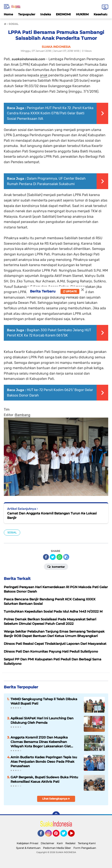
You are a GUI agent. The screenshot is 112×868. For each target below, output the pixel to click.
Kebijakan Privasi (27, 843)
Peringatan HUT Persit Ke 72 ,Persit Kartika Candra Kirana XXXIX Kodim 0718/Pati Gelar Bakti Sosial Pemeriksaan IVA (50, 113)
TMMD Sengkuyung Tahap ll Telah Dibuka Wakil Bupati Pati (44, 701)
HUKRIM (82, 14)
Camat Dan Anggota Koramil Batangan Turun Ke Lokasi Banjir (52, 515)
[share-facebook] (46, 557)
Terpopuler (27, 14)
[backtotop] (56, 815)
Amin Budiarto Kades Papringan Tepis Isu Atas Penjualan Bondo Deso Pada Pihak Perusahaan (44, 762)
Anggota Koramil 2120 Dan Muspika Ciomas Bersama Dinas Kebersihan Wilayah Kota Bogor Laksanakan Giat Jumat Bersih (41, 742)
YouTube (74, 835)
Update (70, 291)
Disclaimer (47, 843)
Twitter (66, 835)
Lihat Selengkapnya (56, 799)
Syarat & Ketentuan (28, 848)
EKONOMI (63, 14)
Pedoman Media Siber (57, 848)
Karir (60, 843)
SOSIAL (12, 532)
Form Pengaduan (85, 848)
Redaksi (70, 843)
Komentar (56, 566)
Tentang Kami (87, 843)
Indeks (46, 14)
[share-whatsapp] (59, 557)
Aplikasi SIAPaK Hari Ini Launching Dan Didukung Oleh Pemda (42, 720)
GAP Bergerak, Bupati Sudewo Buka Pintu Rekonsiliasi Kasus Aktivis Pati (44, 779)
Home (8, 14)
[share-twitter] (53, 557)
